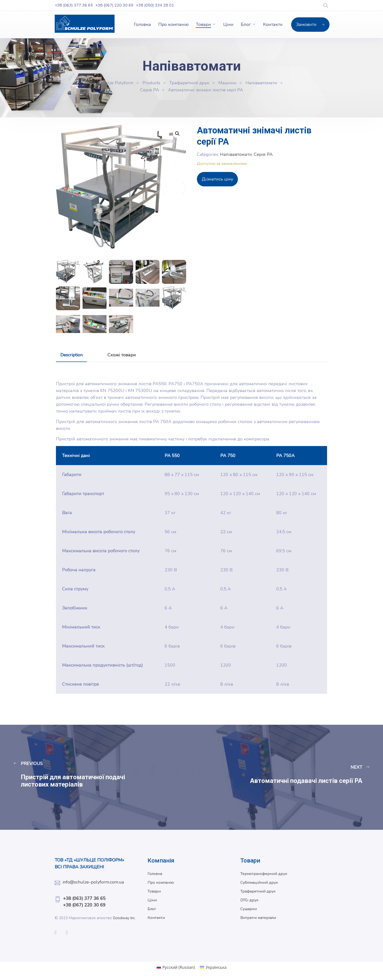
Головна (142, 24)
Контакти (273, 24)
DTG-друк (249, 900)
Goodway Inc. (125, 918)
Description (71, 355)
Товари (203, 24)
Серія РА (263, 154)
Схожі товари (122, 355)
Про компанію (173, 24)
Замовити (310, 24)
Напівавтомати (236, 154)
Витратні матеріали (258, 918)
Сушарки (249, 909)
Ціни (228, 24)
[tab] (71, 355)
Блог (246, 24)
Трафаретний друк (258, 891)
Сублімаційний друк (259, 883)
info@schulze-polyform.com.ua (93, 882)
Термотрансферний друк (264, 874)
